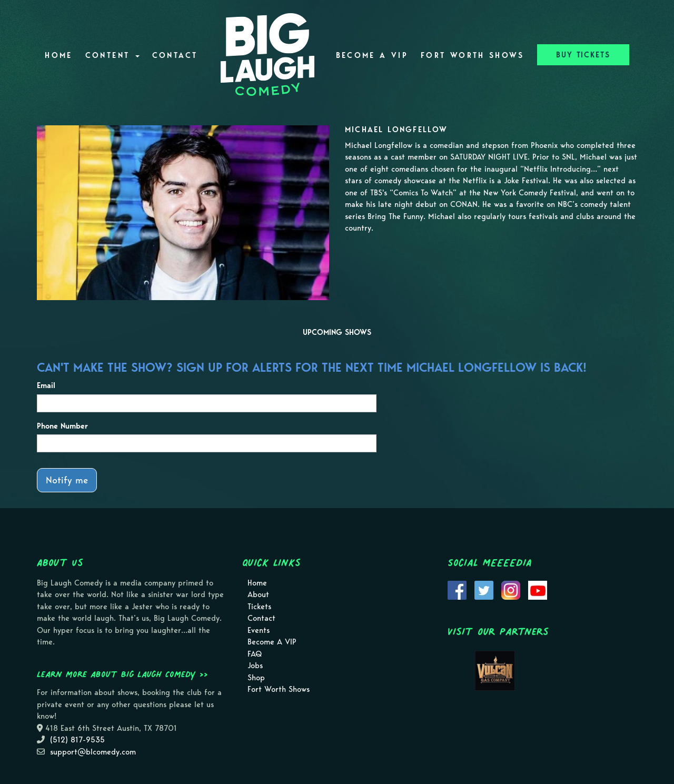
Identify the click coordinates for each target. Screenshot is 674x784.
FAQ (255, 654)
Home (58, 55)
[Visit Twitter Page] (484, 589)
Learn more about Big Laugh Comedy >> (122, 674)
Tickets (259, 607)
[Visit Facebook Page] (457, 589)
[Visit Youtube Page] (538, 589)
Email (46, 385)
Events (259, 630)
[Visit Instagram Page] (511, 589)
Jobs (255, 666)
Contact (175, 55)
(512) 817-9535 (77, 740)
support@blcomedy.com (93, 752)
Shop (256, 678)
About (258, 594)
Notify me (67, 480)
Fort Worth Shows (473, 55)
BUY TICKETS (583, 55)
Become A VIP (372, 55)
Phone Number (62, 426)
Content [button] (112, 55)
